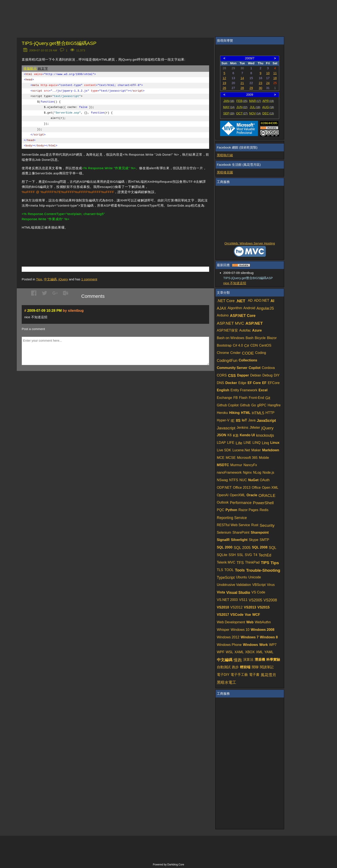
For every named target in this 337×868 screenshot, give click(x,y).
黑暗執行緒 (225, 155)
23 (260, 83)
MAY (229, 107)
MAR (255, 101)
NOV (255, 113)
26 (224, 88)
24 (268, 83)
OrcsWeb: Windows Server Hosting (250, 243)
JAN (229, 101)
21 (242, 83)
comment (89, 279)
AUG (268, 107)
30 (260, 88)
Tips (39, 279)
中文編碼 (50, 279)
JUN (242, 107)
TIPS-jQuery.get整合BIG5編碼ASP (59, 43)
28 (242, 88)
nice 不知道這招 (235, 283)
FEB (242, 101)
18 (275, 78)
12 (224, 78)
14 (242, 78)
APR (268, 101)
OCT (242, 113)
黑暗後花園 (225, 172)
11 (275, 73)
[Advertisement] (72, 242)
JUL (255, 107)
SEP (229, 113)
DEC (268, 113)
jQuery (63, 279)
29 (251, 88)
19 (224, 83)
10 (268, 73)
